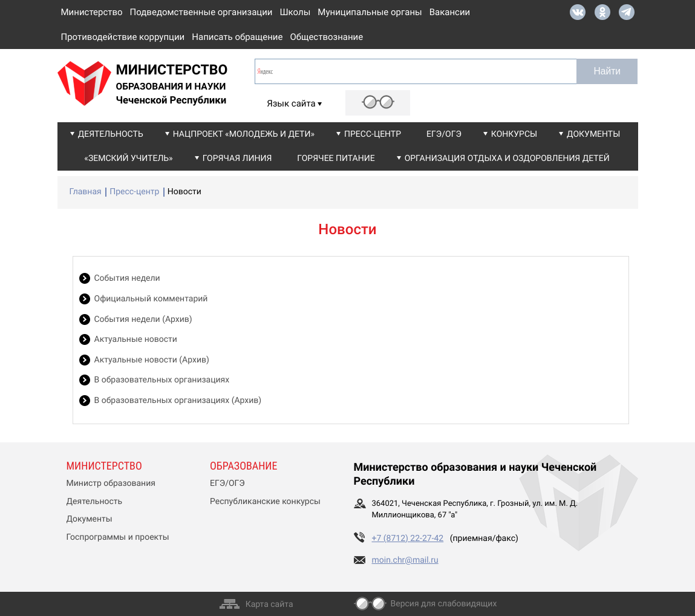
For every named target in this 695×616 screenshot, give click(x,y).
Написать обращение (237, 37)
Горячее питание (336, 159)
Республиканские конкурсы (265, 502)
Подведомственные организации (201, 12)
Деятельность (111, 134)
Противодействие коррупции (123, 37)
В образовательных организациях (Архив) (178, 401)
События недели (127, 278)
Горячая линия (237, 159)
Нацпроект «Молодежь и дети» (244, 134)
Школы (295, 12)
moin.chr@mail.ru (405, 560)
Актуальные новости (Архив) (152, 360)
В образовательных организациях (162, 380)
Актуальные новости (136, 339)
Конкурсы (514, 134)
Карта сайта (269, 605)
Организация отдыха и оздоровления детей (507, 159)
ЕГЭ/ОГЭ (444, 134)
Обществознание (326, 37)
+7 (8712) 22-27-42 (408, 539)
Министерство (92, 12)
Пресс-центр (373, 134)
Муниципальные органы (370, 12)
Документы (593, 134)
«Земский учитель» (128, 159)
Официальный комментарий (151, 299)
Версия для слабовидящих (444, 604)
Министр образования (111, 483)
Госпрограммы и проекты (118, 537)
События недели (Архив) (143, 319)
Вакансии (450, 12)
